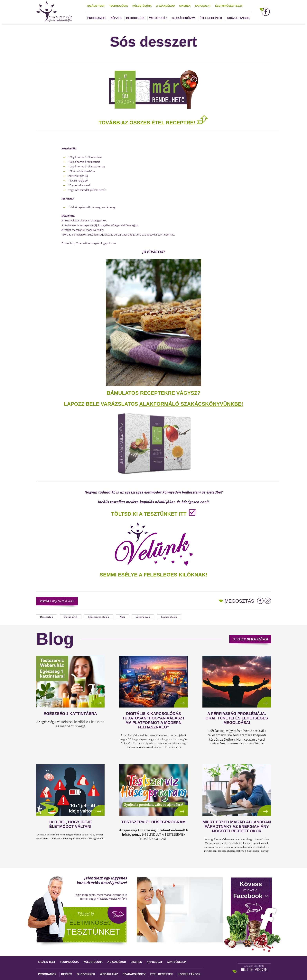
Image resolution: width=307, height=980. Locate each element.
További (250, 639)
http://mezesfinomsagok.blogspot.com (93, 243)
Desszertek (47, 617)
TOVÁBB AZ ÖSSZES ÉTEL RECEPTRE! (154, 123)
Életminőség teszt (229, 6)
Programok (97, 18)
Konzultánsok (238, 18)
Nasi (122, 617)
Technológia (118, 6)
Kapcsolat (203, 6)
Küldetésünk (142, 6)
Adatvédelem (177, 962)
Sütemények (143, 617)
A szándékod (165, 6)
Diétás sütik (71, 617)
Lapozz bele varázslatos (102, 404)
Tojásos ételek (169, 617)
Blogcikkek (135, 18)
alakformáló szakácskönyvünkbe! (191, 404)
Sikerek (185, 6)
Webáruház (158, 18)
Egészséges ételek (99, 617)
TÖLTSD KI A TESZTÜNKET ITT (149, 514)
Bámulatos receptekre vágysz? (154, 393)
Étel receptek (211, 18)
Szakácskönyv (183, 18)
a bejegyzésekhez (57, 601)
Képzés (116, 18)
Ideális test (96, 6)
